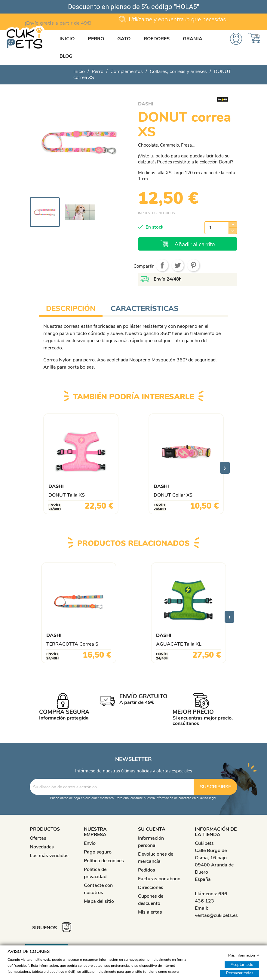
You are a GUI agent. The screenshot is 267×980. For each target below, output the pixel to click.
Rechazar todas (240, 973)
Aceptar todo (242, 964)
